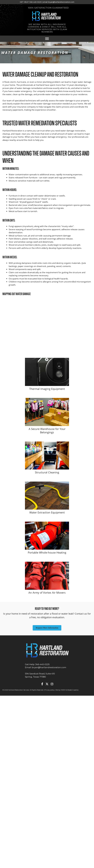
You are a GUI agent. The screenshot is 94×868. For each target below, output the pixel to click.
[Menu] (47, 39)
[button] (42, 684)
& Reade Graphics (72, 690)
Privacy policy (50, 690)
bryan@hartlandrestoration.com (61, 2)
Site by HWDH (61, 690)
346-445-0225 (35, 2)
